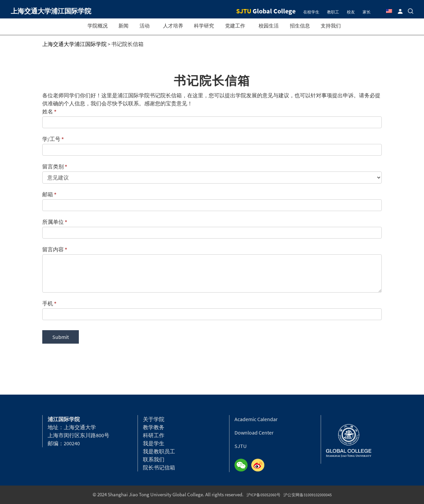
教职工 (333, 12)
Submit (61, 337)
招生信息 (300, 26)
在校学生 (311, 12)
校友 (351, 12)
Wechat (243, 465)
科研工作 (154, 435)
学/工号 (53, 139)
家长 (367, 12)
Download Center (254, 433)
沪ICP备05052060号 (263, 495)
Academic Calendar (256, 419)
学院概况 (98, 26)
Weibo (260, 465)
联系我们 (154, 459)
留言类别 (55, 166)
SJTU (241, 446)
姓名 (49, 111)
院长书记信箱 (159, 467)
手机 (49, 303)
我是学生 (154, 443)
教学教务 (154, 427)
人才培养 (173, 26)
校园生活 (269, 26)
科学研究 (204, 26)
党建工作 (235, 26)
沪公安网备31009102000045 (308, 495)
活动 (145, 26)
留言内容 (55, 249)
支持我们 (331, 26)
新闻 (123, 26)
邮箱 (49, 194)
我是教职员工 (159, 451)
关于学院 (154, 419)
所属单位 (55, 222)
